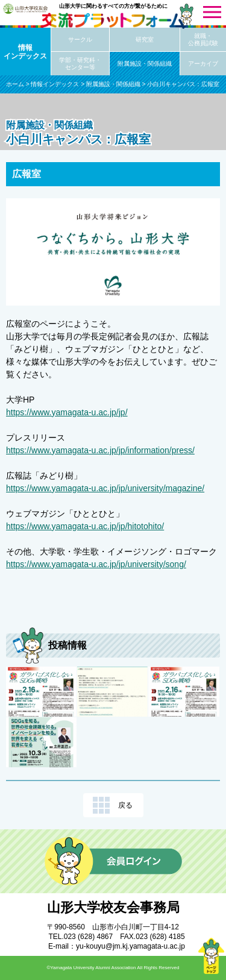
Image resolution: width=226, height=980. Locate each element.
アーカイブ (203, 64)
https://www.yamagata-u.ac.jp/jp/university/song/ (96, 564)
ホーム (15, 84)
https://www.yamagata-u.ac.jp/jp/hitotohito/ (85, 526)
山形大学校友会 (25, 8)
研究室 (145, 39)
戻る (125, 805)
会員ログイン (113, 861)
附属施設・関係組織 (145, 64)
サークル (80, 39)
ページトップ (211, 956)
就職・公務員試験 (203, 39)
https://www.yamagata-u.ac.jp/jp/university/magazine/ (105, 488)
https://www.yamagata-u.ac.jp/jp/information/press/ (100, 450)
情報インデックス (25, 52)
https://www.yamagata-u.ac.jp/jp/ (67, 412)
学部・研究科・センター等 (80, 64)
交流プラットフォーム (113, 21)
